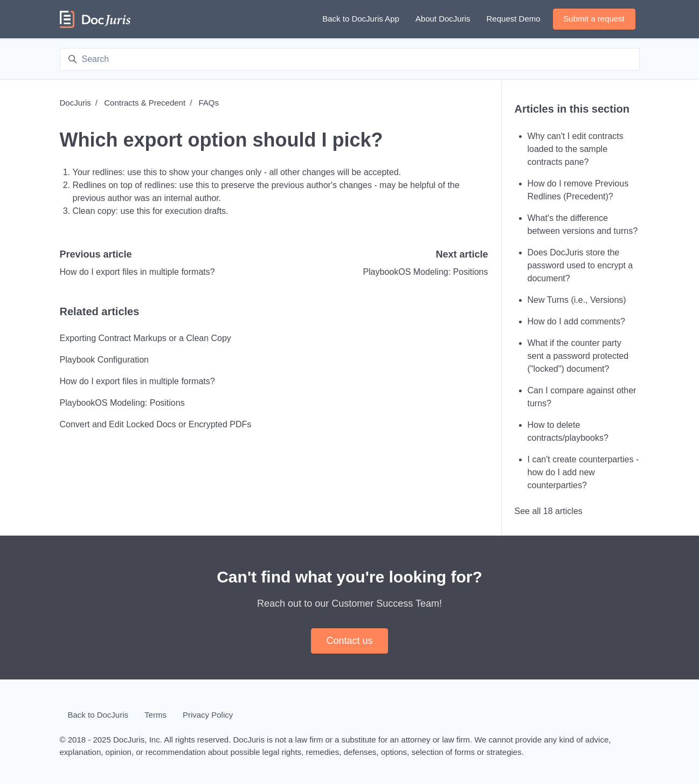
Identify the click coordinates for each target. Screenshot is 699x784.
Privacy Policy (208, 715)
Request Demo (514, 19)
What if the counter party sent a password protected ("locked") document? (578, 356)
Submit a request (594, 19)
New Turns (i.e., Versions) (577, 300)
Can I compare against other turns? (582, 397)
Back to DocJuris (98, 715)
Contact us (349, 641)
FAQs (209, 103)
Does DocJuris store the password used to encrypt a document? (580, 265)
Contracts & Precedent (145, 103)
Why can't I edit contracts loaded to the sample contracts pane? (576, 149)
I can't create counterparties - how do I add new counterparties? (583, 472)
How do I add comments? (576, 321)
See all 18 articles (549, 511)
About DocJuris (443, 19)
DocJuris (75, 103)
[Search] (350, 59)
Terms (155, 715)
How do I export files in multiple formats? (137, 272)
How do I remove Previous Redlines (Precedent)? (578, 190)
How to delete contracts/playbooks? (568, 431)
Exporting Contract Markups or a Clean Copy (146, 338)
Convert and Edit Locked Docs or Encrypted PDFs (156, 424)
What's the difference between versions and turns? (583, 224)
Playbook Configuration (104, 360)
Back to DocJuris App (361, 19)
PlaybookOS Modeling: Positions (425, 272)
